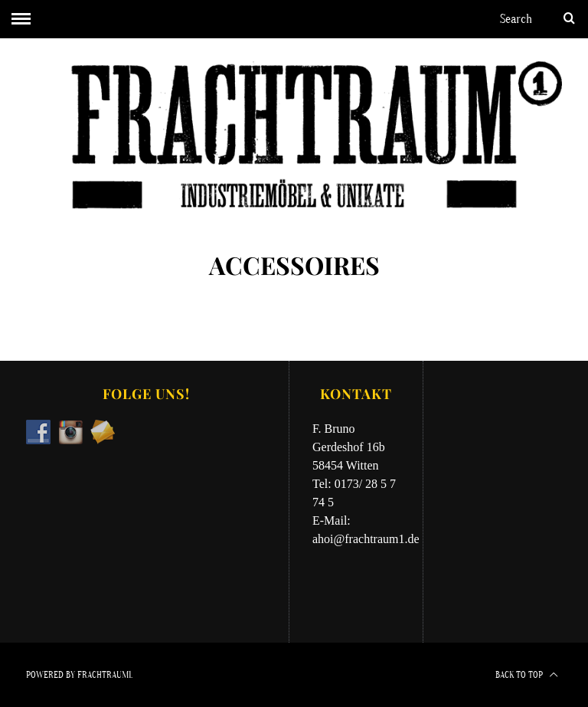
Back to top (527, 675)
